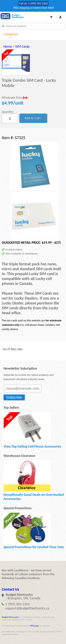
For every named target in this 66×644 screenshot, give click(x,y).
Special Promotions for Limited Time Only (34, 547)
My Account (60, 17)
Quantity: (8, 112)
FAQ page (34, 626)
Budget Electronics (10, 617)
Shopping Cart (51, 17)
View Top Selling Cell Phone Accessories (32, 446)
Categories (11, 34)
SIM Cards (22, 46)
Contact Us (10, 589)
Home (8, 46)
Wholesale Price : (15, 98)
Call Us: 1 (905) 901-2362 (34, 3)
